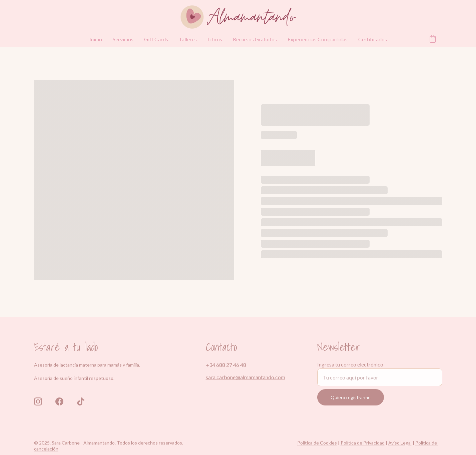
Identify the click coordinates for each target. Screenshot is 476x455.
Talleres (188, 39)
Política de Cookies (317, 444)
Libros (215, 39)
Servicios (123, 39)
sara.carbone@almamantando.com (246, 378)
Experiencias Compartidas (318, 39)
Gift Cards (156, 39)
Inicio (96, 39)
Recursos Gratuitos (255, 39)
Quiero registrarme (351, 401)
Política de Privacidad (363, 444)
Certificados (373, 39)
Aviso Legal (400, 444)
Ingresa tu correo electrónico (350, 368)
